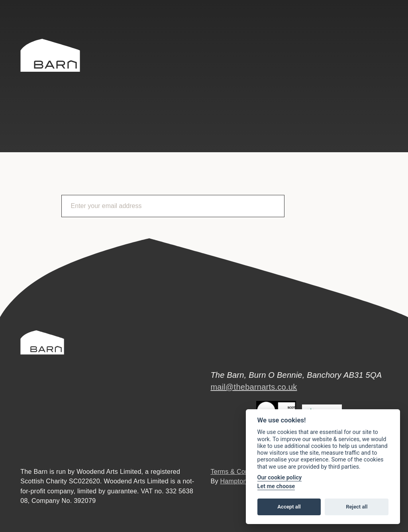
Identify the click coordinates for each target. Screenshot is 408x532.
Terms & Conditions (239, 471)
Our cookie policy (280, 478)
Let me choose (276, 486)
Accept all (289, 507)
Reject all (357, 507)
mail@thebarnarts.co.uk (254, 387)
